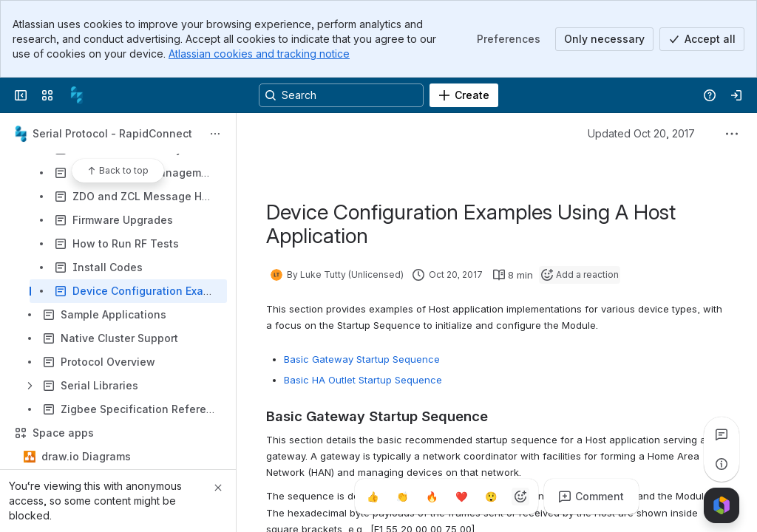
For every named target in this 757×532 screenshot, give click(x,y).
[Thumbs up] (373, 497)
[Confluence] (77, 95)
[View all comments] (722, 434)
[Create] (464, 95)
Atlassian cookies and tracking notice (259, 54)
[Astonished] (491, 497)
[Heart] (461, 497)
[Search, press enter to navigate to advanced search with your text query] (341, 95)
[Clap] (402, 497)
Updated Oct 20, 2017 (641, 133)
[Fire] (432, 497)
